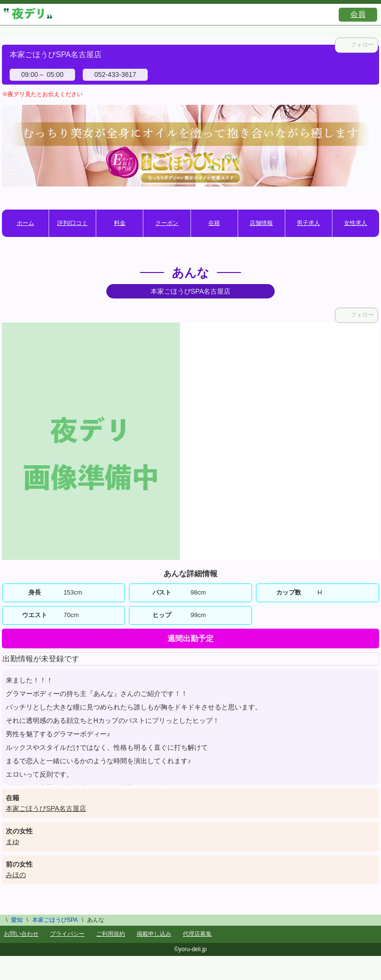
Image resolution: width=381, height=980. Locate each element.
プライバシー (67, 934)
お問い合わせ (21, 934)
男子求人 (308, 223)
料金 (120, 223)
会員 (358, 14)
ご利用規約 (111, 934)
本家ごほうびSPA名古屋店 (46, 808)
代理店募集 (197, 934)
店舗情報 (261, 223)
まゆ (13, 842)
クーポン (167, 223)
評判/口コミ (72, 223)
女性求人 (356, 223)
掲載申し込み (154, 934)
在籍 (214, 223)
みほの (16, 875)
